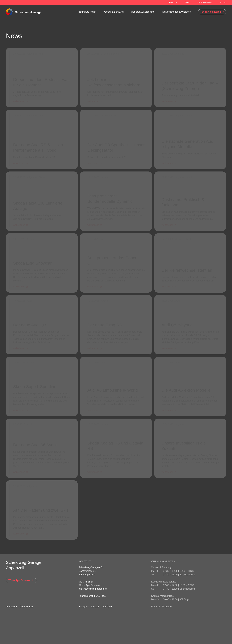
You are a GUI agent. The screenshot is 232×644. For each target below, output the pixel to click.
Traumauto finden (87, 12)
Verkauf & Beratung (113, 12)
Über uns (173, 2)
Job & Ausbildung (205, 2)
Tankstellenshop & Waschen (176, 12)
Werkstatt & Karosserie (143, 12)
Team (187, 2)
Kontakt (223, 2)
